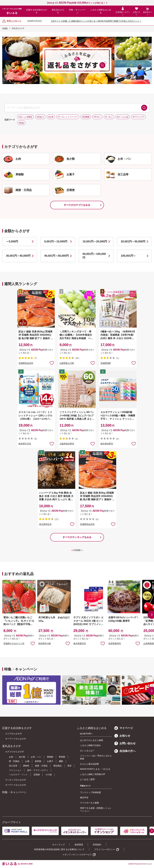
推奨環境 (79, 845)
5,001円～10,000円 (56, 241)
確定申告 (84, 798)
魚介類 (22, 757)
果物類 (50, 757)
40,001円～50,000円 (57, 256)
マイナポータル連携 (89, 803)
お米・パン (36, 757)
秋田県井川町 (45, 643)
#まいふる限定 (26, 117)
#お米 (51, 117)
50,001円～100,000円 (94, 256)
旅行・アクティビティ (38, 770)
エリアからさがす (14, 734)
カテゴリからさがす (15, 752)
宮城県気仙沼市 (26, 363)
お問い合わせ (125, 743)
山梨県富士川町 (67, 363)
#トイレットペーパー (68, 117)
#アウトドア (138, 117)
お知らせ (122, 736)
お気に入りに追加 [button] (52, 363)
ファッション (15, 770)
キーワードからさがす (16, 739)
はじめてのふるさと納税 (92, 740)
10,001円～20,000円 (95, 241)
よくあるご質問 (87, 779)
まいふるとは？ (87, 751)
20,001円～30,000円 (133, 241)
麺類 (61, 761)
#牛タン (97, 117)
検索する (144, 108)
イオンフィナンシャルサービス (77, 855)
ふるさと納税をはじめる (101, 11)
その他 (49, 775)
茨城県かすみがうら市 (14, 643)
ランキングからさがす (16, 780)
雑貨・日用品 (41, 766)
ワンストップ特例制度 (90, 792)
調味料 (26, 766)
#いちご (109, 117)
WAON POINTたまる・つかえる (95, 769)
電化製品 (57, 766)
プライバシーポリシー (105, 849)
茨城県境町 (106, 363)
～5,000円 (12, 241)
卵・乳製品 (14, 761)
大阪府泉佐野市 (67, 444)
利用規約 (97, 845)
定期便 (37, 775)
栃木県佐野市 (107, 444)
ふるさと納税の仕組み (90, 745)
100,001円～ (128, 256)
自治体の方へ (125, 751)
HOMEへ (78, 550)
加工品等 (13, 766)
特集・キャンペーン (77, 11)
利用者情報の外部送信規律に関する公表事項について (59, 849)
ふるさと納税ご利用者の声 (93, 774)
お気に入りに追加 (33, 643)
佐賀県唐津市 (115, 643)
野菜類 (62, 757)
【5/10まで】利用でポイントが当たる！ (76, 3)
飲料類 (38, 761)
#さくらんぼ (123, 117)
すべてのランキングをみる (77, 537)
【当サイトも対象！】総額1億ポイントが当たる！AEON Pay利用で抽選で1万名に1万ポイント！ (96, 21)
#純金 (21, 123)
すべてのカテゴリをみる (77, 205)
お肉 (11, 757)
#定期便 (86, 117)
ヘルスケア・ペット (18, 775)
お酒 (27, 761)
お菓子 (50, 761)
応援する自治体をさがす (37, 11)
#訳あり (40, 117)
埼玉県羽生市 (45, 524)
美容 (69, 766)
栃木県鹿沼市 (80, 643)
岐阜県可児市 (25, 444)
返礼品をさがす (58, 11)
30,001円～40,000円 (18, 256)
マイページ (124, 728)
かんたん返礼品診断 (89, 764)
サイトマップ (58, 845)
